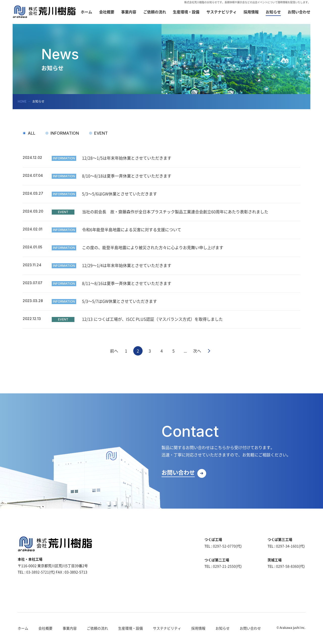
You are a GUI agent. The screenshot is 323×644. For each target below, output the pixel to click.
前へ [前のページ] (114, 351)
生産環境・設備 (130, 628)
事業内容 (70, 628)
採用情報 (198, 628)
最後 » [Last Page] (209, 351)
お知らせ (223, 628)
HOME (22, 101)
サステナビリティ (167, 628)
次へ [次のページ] (197, 351)
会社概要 (45, 628)
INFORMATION (65, 133)
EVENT (101, 133)
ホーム (23, 628)
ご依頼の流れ (97, 628)
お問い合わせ (250, 628)
